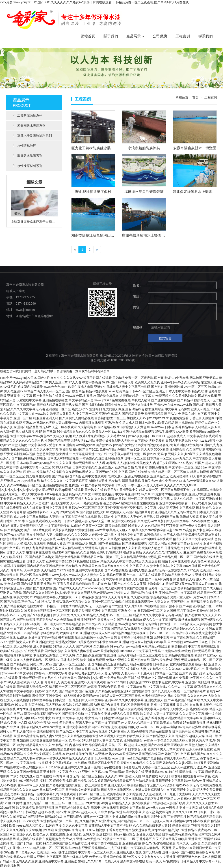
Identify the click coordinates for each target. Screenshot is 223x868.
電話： (138, 296)
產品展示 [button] (135, 36)
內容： (138, 307)
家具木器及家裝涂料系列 (32, 136)
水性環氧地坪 (25, 146)
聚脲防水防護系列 (28, 156)
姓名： (138, 285)
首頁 (195, 97)
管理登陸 (171, 356)
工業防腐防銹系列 (28, 115)
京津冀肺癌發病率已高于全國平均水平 (34, 222)
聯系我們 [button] (206, 36)
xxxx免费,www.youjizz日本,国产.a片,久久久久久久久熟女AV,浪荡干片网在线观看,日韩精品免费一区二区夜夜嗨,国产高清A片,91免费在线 (94, 2)
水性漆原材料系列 (28, 166)
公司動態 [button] (160, 36)
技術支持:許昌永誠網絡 (148, 356)
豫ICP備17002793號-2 (115, 356)
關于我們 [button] (111, 36)
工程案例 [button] (183, 36)
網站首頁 (88, 36)
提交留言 (165, 338)
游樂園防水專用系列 (29, 126)
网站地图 (196, 378)
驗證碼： (139, 327)
